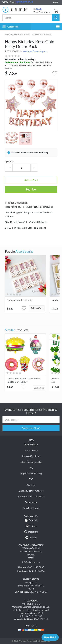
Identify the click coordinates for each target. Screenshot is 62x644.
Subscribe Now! (31, 428)
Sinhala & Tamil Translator (31, 491)
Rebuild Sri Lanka (31, 508)
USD (56, 3)
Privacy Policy (31, 450)
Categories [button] (10, 27)
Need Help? (50, 637)
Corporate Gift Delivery (31, 473)
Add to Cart (31, 180)
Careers (31, 485)
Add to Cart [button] (37, 308)
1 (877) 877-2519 (24, 2)
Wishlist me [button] (39, 388)
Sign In (39, 9)
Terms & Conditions (31, 456)
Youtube (33, 538)
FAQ (31, 468)
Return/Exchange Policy (31, 462)
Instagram (33, 532)
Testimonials (31, 502)
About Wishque (31, 445)
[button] (56, 18)
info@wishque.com (31, 562)
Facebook (33, 520)
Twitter (33, 526)
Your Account (42, 12)
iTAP (31, 479)
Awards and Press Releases (31, 497)
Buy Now (31, 189)
